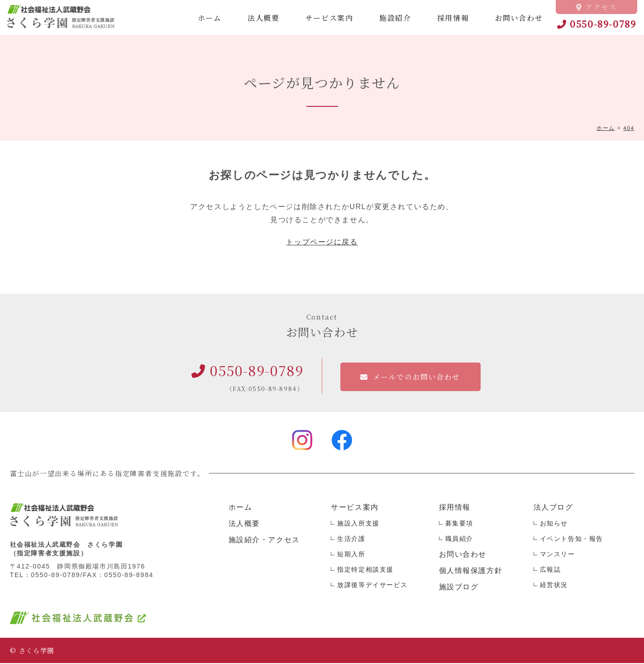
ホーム (210, 18)
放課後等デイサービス (372, 586)
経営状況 (554, 586)
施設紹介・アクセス (264, 541)
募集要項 (459, 524)
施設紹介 (395, 18)
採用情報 (453, 18)
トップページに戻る (322, 243)
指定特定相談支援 (365, 570)
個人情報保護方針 (471, 571)
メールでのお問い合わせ (417, 378)
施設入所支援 (358, 524)
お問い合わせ (519, 18)
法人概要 (263, 18)
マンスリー (558, 555)
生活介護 (351, 540)
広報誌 (551, 570)
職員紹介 (459, 540)
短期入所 (351, 555)
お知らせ (554, 524)
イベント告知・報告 (572, 540)
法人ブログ (553, 508)
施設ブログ (459, 588)
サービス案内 (329, 18)
